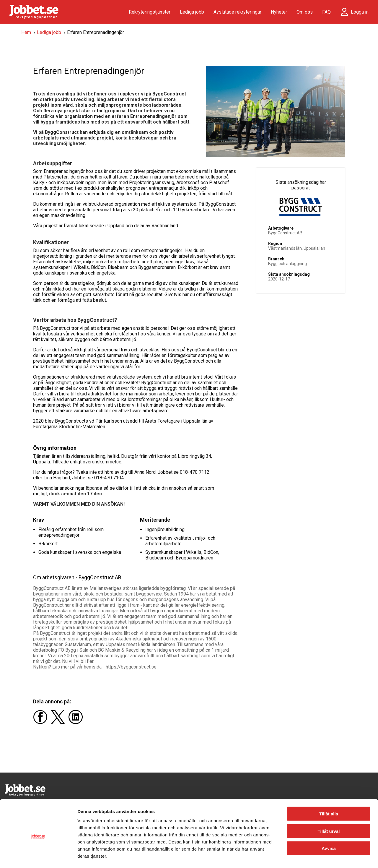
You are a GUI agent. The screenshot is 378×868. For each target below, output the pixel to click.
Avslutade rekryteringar (237, 12)
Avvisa (329, 825)
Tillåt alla (329, 790)
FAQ (326, 12)
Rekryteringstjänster (150, 12)
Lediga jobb (192, 12)
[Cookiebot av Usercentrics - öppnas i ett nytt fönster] (38, 856)
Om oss (305, 12)
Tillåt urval (329, 808)
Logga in (360, 12)
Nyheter (279, 12)
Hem (26, 32)
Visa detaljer (321, 856)
